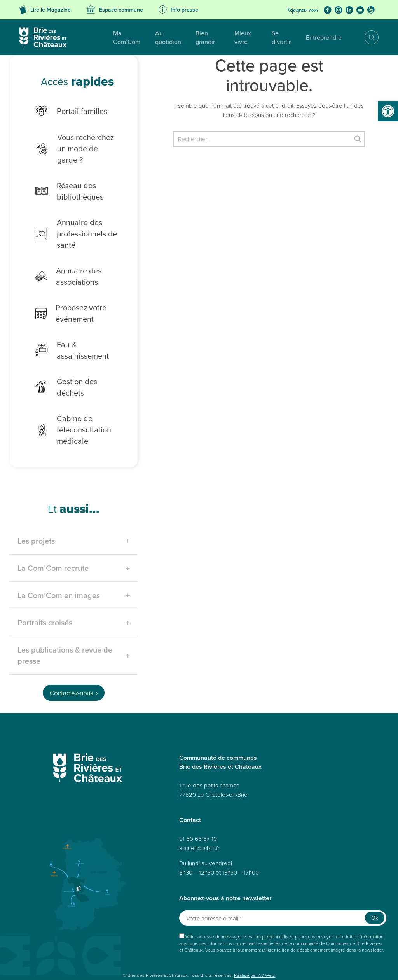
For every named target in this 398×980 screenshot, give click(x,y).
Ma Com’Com (98, 37)
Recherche (366, 37)
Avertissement (106, 965)
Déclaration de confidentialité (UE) (52, 965)
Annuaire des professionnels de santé (70, 222)
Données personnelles (69, 957)
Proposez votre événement (65, 302)
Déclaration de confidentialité (242, 957)
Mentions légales (144, 957)
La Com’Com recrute (53, 536)
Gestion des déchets (75, 360)
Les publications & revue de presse (65, 624)
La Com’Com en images (59, 564)
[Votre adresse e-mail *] (283, 886)
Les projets (36, 509)
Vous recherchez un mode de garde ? (74, 143)
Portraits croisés (45, 591)
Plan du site (30, 957)
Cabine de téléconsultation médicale (67, 398)
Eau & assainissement (77, 334)
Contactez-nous (71, 661)
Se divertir (277, 37)
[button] (388, 111)
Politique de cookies (187, 957)
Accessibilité (110, 957)
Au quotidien (146, 37)
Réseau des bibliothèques (64, 180)
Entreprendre (320, 37)
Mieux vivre (236, 37)
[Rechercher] (269, 139)
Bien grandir (192, 37)
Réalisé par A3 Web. (255, 944)
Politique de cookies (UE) (301, 957)
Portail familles (65, 111)
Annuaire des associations (63, 265)
